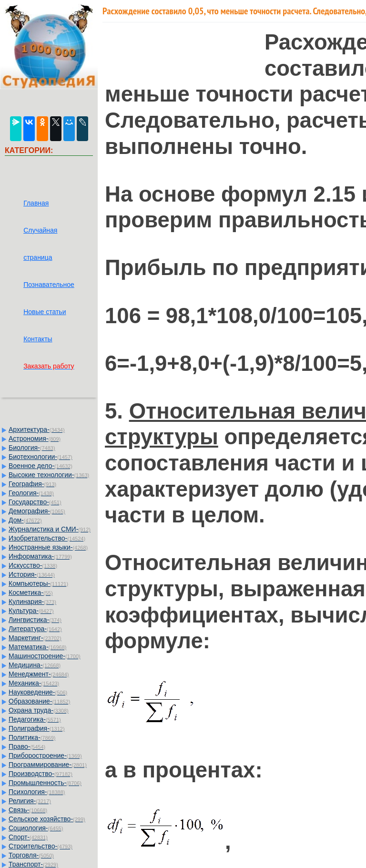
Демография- (37, 511)
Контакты (38, 339)
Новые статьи (45, 312)
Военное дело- (41, 466)
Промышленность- (45, 783)
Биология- (32, 448)
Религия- (30, 801)
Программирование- (48, 765)
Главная (36, 203)
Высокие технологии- (49, 475)
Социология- (36, 828)
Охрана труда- (39, 710)
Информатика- (40, 556)
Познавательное (49, 285)
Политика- (32, 737)
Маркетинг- (35, 638)
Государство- (35, 502)
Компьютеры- (38, 583)
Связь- (28, 810)
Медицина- (35, 665)
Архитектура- (37, 429)
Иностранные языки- (48, 547)
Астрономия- (35, 439)
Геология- (31, 493)
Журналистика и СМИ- (50, 529)
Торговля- (31, 855)
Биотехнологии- (41, 457)
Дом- (25, 520)
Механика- (34, 683)
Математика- (37, 647)
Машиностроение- (45, 656)
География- (32, 484)
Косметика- (31, 592)
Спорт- (28, 837)
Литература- (35, 629)
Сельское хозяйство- (47, 819)
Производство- (41, 774)
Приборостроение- (45, 756)
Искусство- (33, 565)
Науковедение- (38, 692)
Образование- (39, 701)
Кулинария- (32, 602)
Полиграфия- (37, 728)
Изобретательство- (47, 538)
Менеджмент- (39, 674)
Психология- (37, 792)
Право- (27, 746)
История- (32, 574)
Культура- (31, 611)
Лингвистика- (35, 620)
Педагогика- (35, 719)
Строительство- (41, 846)
